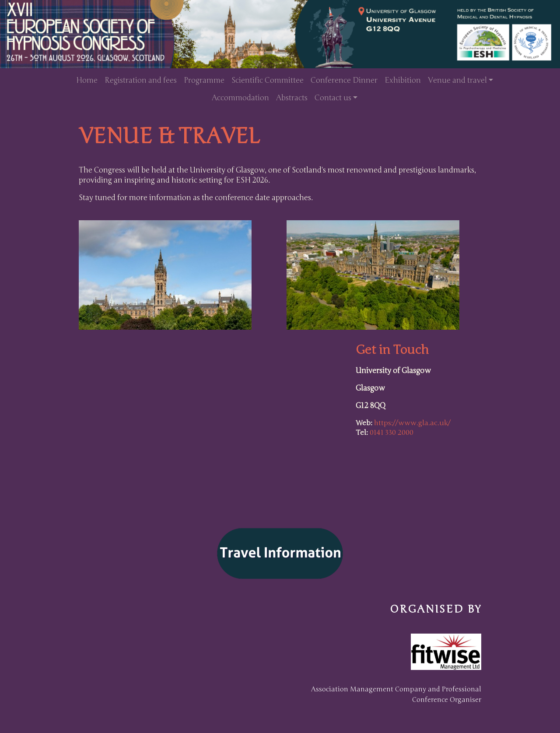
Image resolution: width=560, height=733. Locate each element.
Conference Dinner (344, 80)
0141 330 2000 (392, 433)
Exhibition (403, 80)
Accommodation (240, 98)
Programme (204, 80)
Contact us (333, 98)
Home (87, 80)
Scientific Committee (268, 80)
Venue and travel (457, 80)
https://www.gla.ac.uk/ (412, 423)
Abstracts (292, 98)
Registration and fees (141, 80)
